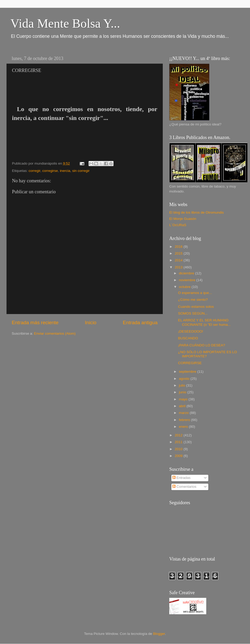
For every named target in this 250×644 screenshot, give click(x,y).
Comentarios (184, 487)
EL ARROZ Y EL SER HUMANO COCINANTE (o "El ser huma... (204, 322)
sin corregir (81, 171)
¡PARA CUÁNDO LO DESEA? (202, 345)
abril (183, 406)
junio (183, 392)
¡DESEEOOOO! (191, 331)
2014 (179, 260)
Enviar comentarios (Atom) (55, 333)
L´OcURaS (178, 225)
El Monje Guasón (183, 219)
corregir (35, 171)
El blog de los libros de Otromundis (196, 212)
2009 (179, 456)
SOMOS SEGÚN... (193, 313)
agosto (185, 379)
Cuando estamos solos (196, 307)
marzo (184, 413)
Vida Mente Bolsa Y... (65, 23)
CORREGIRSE (190, 363)
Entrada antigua (140, 323)
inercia (65, 171)
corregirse (50, 171)
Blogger (159, 634)
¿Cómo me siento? (193, 300)
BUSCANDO (188, 338)
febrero (185, 420)
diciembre (187, 273)
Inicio (91, 323)
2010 (179, 449)
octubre (185, 287)
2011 (179, 442)
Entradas (182, 478)
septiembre (188, 372)
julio (183, 385)
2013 (179, 267)
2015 (179, 253)
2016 (179, 247)
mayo (184, 399)
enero (184, 427)
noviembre (188, 280)
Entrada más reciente (35, 323)
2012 (179, 435)
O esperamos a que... (195, 293)
